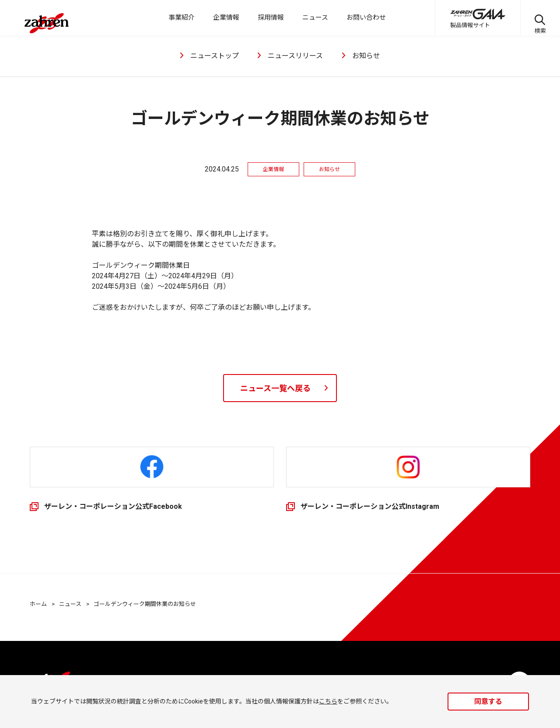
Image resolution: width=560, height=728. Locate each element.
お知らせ (366, 56)
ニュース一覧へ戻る (275, 388)
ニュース (70, 604)
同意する (488, 702)
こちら (328, 701)
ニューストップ (215, 56)
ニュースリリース (295, 56)
